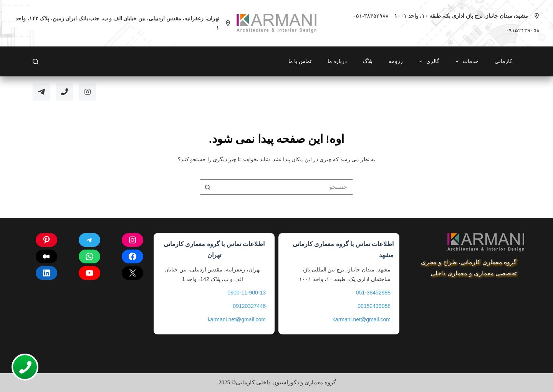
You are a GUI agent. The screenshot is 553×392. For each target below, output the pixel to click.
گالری (428, 61)
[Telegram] (41, 92)
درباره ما (337, 61)
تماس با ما (300, 61)
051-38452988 (373, 293)
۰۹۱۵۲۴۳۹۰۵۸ (523, 31)
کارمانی (503, 61)
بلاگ (368, 61)
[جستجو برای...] (284, 187)
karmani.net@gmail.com (362, 319)
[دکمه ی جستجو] (207, 187)
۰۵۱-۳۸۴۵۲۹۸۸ (371, 16)
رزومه (396, 61)
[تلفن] (64, 92)
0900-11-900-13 (247, 293)
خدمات (465, 61)
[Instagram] (87, 92)
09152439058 (374, 306)
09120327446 (249, 306)
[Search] (36, 62)
